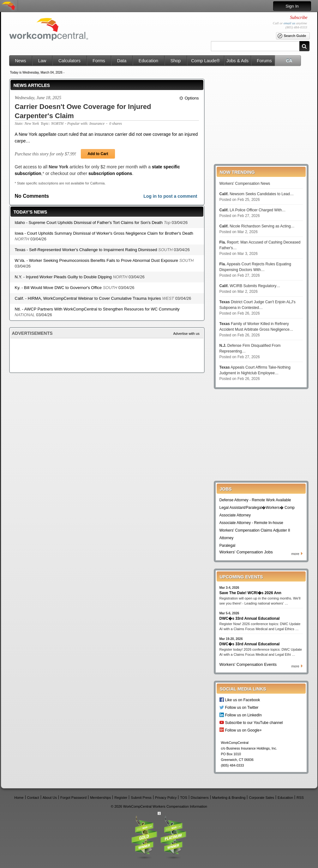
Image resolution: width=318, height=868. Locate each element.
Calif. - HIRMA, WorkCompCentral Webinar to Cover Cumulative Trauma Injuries (89, 298)
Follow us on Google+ (243, 730)
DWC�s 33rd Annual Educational (250, 618)
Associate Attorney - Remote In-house (251, 523)
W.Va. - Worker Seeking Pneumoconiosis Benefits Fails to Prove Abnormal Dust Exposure (97, 260)
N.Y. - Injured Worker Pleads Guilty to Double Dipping (64, 277)
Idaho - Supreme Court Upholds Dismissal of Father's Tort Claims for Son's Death (89, 223)
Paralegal (228, 546)
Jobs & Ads (237, 61)
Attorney (227, 538)
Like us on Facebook (243, 700)
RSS (300, 797)
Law (42, 61)
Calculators (69, 61)
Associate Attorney (235, 515)
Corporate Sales (262, 797)
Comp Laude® (205, 61)
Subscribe (299, 18)
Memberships (100, 797)
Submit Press (141, 797)
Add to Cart (98, 154)
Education (148, 61)
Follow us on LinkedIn (243, 715)
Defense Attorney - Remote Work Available (255, 500)
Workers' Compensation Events (248, 664)
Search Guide (292, 36)
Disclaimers (200, 797)
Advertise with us (186, 334)
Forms (99, 61)
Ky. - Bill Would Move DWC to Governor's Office (59, 288)
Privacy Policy (166, 797)
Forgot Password (73, 797)
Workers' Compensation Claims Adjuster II (255, 530)
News (20, 61)
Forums (264, 61)
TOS (183, 797)
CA (289, 61)
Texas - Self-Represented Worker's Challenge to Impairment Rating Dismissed (87, 250)
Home (19, 797)
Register (121, 797)
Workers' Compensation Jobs (246, 552)
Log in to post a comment (170, 196)
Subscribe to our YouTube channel (254, 723)
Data (122, 61)
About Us (50, 797)
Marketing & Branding (229, 797)
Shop (176, 61)
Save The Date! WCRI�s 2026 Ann (250, 593)
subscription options (110, 173)
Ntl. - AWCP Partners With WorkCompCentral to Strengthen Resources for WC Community (97, 309)
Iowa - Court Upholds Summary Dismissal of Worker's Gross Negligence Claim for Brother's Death (104, 233)
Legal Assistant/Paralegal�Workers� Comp (257, 508)
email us (289, 23)
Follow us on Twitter (242, 707)
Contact (33, 797)
